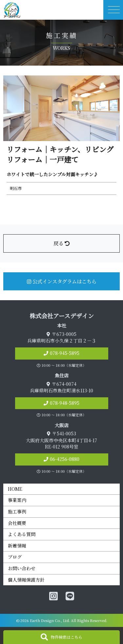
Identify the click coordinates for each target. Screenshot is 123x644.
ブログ (15, 557)
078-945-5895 (65, 353)
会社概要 (17, 523)
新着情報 (17, 546)
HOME (15, 489)
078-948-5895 (65, 403)
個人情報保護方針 (26, 580)
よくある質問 (22, 534)
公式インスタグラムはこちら (62, 281)
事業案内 (17, 500)
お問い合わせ (22, 568)
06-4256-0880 (65, 459)
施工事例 (17, 511)
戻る (61, 243)
